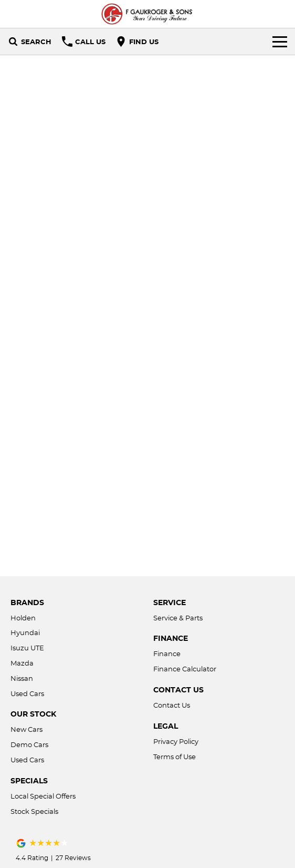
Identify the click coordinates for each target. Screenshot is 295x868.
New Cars (27, 729)
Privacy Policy (176, 741)
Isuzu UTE (27, 648)
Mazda (22, 663)
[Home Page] (147, 14)
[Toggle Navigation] (280, 42)
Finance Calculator (185, 669)
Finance (167, 653)
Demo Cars (29, 744)
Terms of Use (175, 757)
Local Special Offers (43, 796)
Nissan (22, 678)
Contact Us (172, 705)
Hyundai (25, 632)
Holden (23, 618)
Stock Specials (34, 811)
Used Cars (27, 693)
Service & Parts (178, 618)
